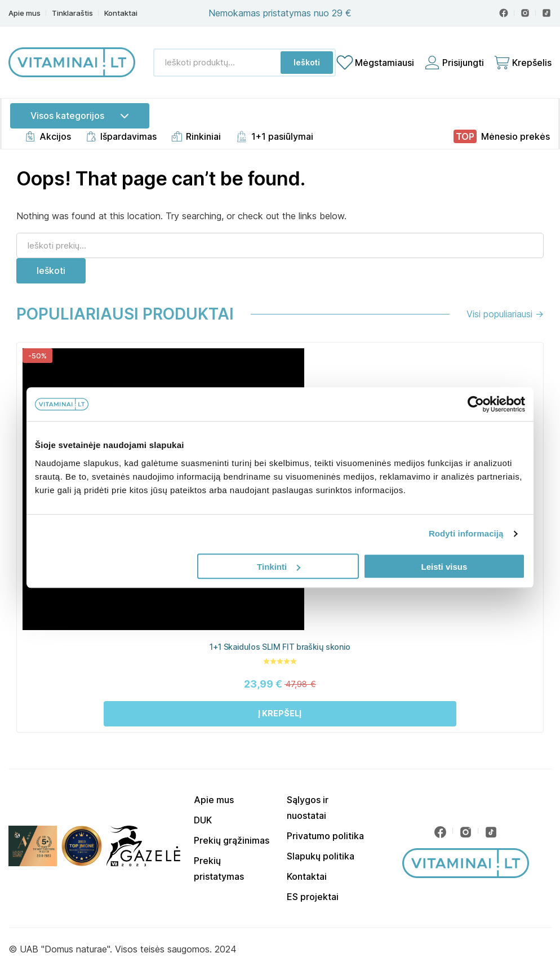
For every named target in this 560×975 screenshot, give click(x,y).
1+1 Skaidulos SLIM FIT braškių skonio (280, 647)
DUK (203, 820)
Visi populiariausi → (505, 314)
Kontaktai (121, 13)
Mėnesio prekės (515, 136)
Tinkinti (279, 567)
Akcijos (55, 136)
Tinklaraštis (72, 13)
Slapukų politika (321, 856)
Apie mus (25, 13)
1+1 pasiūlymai (282, 136)
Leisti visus (445, 567)
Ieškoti (307, 62)
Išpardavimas (128, 136)
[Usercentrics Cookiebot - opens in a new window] (476, 404)
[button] (280, 714)
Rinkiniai (203, 136)
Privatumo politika (325, 836)
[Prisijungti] (454, 63)
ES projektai (313, 897)
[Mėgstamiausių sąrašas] (375, 63)
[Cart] (522, 63)
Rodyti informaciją (466, 533)
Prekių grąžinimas (232, 840)
